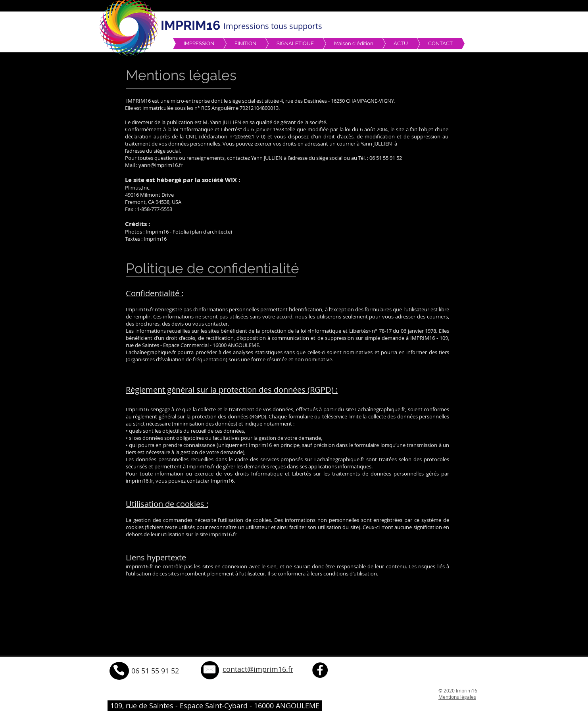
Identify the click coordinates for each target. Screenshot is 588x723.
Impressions (247, 26)
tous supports (297, 26)
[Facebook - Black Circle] (320, 670)
